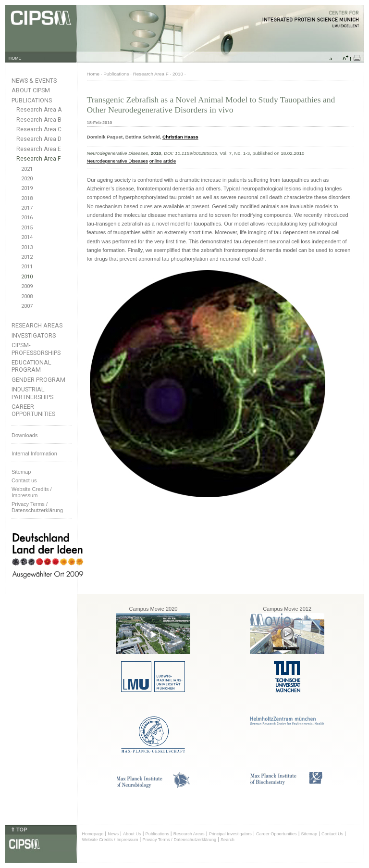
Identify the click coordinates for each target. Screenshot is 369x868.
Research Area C (39, 129)
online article (163, 161)
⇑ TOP (19, 830)
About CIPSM (31, 90)
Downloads (25, 435)
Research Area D (39, 139)
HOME (15, 58)
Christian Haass (180, 137)
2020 (27, 179)
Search (228, 840)
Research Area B (39, 120)
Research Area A (39, 110)
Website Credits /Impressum (32, 492)
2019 (27, 188)
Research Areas (37, 325)
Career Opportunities (33, 410)
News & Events (34, 81)
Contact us (24, 480)
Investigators (34, 335)
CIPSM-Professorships (36, 349)
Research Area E (39, 149)
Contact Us (332, 834)
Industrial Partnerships (32, 393)
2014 (27, 237)
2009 (27, 286)
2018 (27, 198)
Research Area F (39, 159)
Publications (32, 100)
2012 (27, 257)
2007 (27, 306)
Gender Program (38, 380)
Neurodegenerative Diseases (117, 161)
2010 (27, 277)
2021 (27, 169)
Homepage (93, 834)
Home (93, 74)
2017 (27, 208)
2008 (27, 296)
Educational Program (31, 366)
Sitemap (21, 472)
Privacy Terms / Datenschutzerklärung (37, 507)
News (113, 834)
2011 (27, 267)
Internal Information (34, 453)
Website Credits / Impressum (110, 840)
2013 (27, 247)
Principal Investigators (230, 834)
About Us (132, 834)
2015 (27, 228)
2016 (27, 218)
